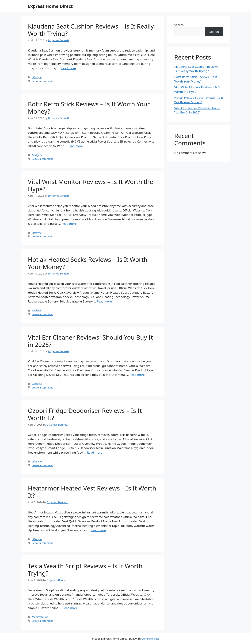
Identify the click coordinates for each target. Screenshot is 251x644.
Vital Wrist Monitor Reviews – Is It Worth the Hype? (90, 185)
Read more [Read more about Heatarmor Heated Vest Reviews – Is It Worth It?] (98, 530)
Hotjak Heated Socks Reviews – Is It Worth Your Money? (88, 263)
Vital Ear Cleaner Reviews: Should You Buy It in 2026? (90, 341)
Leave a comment (42, 81)
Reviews (37, 310)
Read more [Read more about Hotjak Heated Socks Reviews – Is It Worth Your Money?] (104, 301)
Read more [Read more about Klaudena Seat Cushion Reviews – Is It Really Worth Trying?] (68, 68)
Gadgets (37, 155)
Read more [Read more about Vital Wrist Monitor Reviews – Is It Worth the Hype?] (69, 224)
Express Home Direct (50, 6)
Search (179, 25)
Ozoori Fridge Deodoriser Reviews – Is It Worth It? (85, 414)
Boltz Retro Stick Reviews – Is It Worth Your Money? (89, 108)
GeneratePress (150, 639)
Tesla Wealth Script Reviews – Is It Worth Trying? (85, 570)
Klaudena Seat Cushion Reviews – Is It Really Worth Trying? (91, 30)
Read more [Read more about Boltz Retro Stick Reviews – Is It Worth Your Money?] (75, 146)
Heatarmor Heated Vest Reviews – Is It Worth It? (92, 492)
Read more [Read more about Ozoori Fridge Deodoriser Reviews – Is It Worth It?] (95, 452)
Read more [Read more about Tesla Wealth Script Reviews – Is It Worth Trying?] (70, 608)
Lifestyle (37, 77)
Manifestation (40, 617)
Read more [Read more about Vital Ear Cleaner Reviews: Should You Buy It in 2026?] (137, 375)
